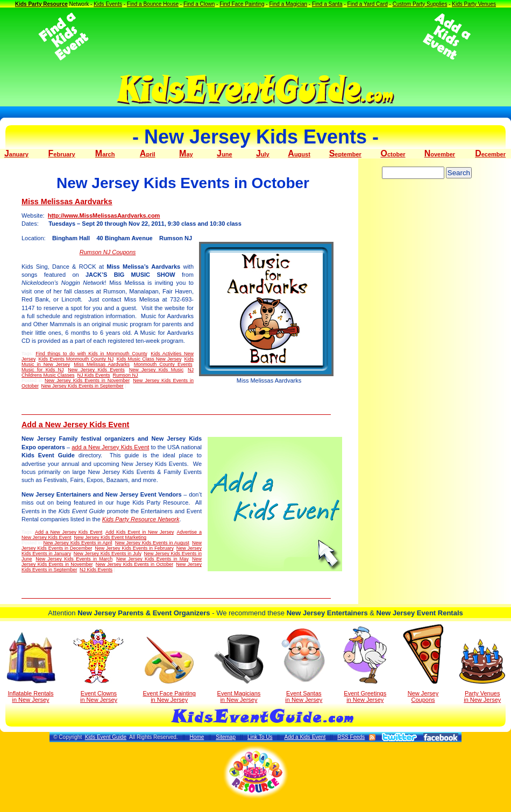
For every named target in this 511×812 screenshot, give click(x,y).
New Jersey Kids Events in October (134, 564)
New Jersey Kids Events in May (152, 559)
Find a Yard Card (368, 4)
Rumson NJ (126, 375)
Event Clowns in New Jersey (99, 666)
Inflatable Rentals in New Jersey (31, 667)
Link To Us (260, 737)
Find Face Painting (242, 4)
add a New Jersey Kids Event (110, 447)
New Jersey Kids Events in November (87, 380)
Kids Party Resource (41, 4)
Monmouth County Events (163, 364)
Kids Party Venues (474, 4)
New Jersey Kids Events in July (108, 554)
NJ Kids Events (94, 375)
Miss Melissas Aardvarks (67, 202)
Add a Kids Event (305, 737)
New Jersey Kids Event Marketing (111, 537)
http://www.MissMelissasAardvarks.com (104, 215)
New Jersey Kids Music (157, 370)
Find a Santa (327, 4)
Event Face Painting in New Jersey (169, 670)
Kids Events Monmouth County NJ (76, 359)
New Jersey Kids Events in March (74, 559)
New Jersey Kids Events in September (83, 386)
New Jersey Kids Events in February (134, 548)
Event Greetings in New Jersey (365, 665)
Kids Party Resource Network (141, 519)
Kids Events (108, 4)
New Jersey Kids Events (96, 370)
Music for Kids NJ (42, 370)
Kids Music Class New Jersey (149, 359)
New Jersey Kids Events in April (78, 543)
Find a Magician (288, 4)
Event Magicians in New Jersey (239, 669)
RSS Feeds (351, 737)
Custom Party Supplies (420, 4)
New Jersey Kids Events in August (152, 543)
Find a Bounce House (153, 4)
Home (197, 737)
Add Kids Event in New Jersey (140, 532)
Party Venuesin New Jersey (482, 671)
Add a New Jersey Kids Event (75, 425)
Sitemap (226, 737)
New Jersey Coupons (423, 664)
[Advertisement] (256, 37)
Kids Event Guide (106, 737)
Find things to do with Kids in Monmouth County (91, 354)
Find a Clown (199, 4)
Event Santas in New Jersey (304, 665)
